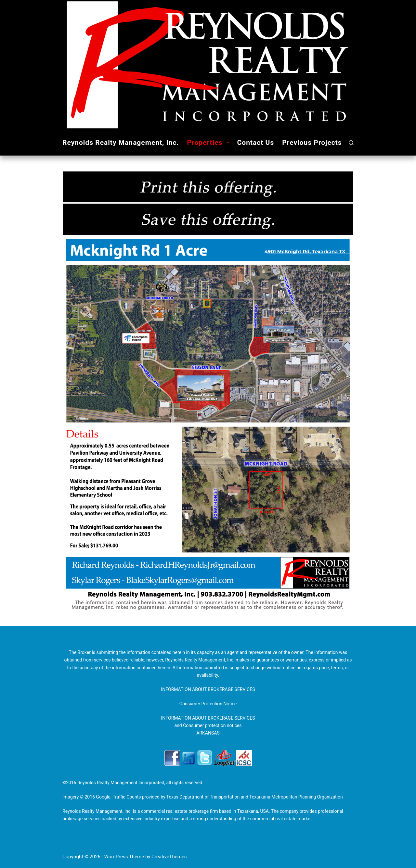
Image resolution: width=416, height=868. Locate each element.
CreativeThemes (169, 857)
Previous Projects (312, 143)
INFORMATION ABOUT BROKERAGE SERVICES (208, 689)
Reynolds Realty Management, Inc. (121, 143)
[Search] (351, 143)
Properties (209, 143)
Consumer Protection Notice (208, 704)
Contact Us (256, 143)
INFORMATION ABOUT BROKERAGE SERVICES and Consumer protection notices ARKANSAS (208, 725)
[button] (228, 143)
